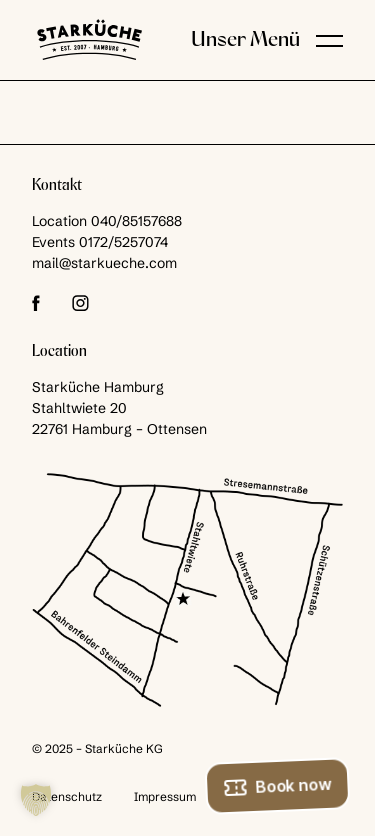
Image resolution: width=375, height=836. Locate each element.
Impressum (165, 796)
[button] (329, 40)
